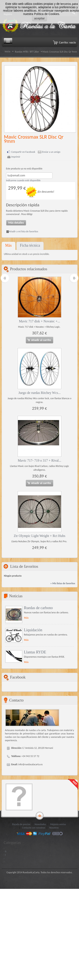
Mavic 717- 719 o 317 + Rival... (40, 460)
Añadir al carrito (39, 340)
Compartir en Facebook (23, 152)
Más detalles (16, 223)
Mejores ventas (58, 824)
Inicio (8, 51)
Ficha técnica (30, 245)
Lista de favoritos (24, 566)
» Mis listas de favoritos (63, 583)
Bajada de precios (21, 824)
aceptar (40, 18)
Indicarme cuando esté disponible (23, 180)
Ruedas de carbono (38, 608)
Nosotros (54, 828)
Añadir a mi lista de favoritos (22, 231)
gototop (40, 816)
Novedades (40, 824)
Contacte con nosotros (34, 828)
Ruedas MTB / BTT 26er (27, 52)
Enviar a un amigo (51, 152)
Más (9, 245)
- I (5, 855)
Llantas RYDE (35, 652)
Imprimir (16, 157)
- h (5, 852)
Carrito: (67, 42)
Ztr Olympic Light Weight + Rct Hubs (39, 536)
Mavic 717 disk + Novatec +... (39, 321)
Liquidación (33, 630)
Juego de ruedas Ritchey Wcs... (39, 393)
